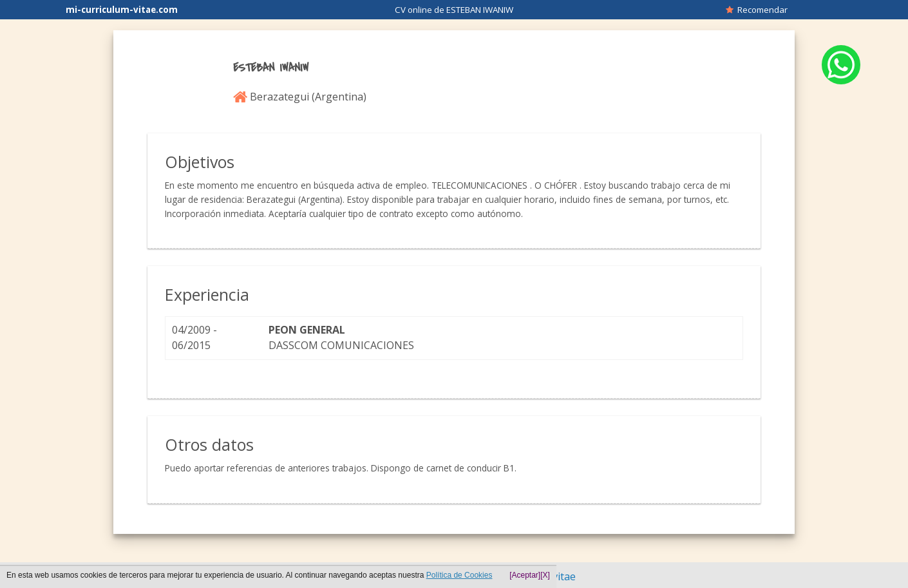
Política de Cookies (459, 575)
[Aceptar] (525, 575)
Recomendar (757, 10)
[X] (545, 575)
